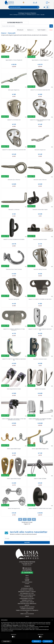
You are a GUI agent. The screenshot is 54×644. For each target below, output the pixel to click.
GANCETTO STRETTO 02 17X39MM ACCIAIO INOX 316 (14, 360)
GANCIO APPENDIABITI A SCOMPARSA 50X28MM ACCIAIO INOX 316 (40, 419)
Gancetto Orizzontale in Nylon (40, 210)
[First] (20, 519)
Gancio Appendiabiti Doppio (14, 449)
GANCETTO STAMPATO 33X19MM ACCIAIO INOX (40, 299)
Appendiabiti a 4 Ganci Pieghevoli (40, 60)
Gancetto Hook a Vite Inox (40, 180)
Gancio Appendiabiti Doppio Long (40, 449)
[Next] (29, 519)
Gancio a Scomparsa (40, 389)
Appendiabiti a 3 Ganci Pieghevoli (14, 60)
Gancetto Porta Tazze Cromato (14, 269)
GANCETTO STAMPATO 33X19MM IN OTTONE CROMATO (14, 330)
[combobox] (23, 7)
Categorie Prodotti (15, 23)
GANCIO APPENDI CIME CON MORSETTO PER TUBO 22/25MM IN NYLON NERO (14, 419)
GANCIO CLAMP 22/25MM (40, 479)
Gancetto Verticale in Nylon (40, 359)
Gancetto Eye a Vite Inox (14, 180)
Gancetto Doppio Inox (40, 150)
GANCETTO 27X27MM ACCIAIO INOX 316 (40, 90)
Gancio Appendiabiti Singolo (14, 479)
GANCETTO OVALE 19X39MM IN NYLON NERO (14, 240)
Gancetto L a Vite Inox (14, 210)
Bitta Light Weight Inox (14, 90)
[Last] (34, 519)
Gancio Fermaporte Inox (14, 509)
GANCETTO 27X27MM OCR (14, 120)
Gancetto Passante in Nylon (40, 240)
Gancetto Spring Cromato (40, 269)
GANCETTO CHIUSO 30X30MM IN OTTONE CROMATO (40, 120)
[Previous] (25, 519)
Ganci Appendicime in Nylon (14, 389)
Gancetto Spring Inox (14, 299)
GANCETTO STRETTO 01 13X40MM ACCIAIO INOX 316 (40, 330)
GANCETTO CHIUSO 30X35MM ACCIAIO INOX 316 (14, 150)
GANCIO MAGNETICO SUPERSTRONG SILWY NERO (40, 509)
